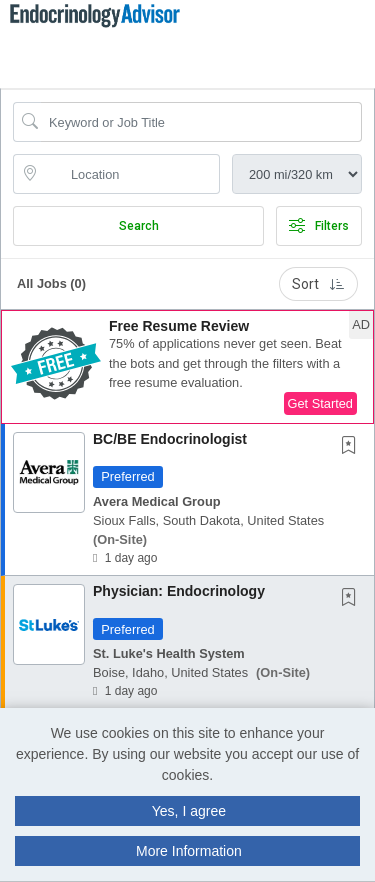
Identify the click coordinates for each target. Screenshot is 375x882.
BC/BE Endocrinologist (170, 439)
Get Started (320, 403)
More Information (189, 851)
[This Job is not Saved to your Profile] (353, 447)
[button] (368, 39)
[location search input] (130, 174)
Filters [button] (319, 226)
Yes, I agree (189, 811)
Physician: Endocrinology (179, 591)
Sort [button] (318, 284)
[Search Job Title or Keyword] (201, 122)
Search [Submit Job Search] (139, 226)
